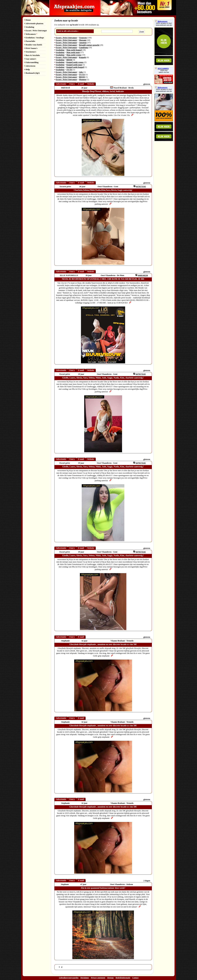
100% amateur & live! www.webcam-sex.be (164, 24)
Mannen (82, 79)
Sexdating (29, 27)
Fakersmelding (31, 62)
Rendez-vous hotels (33, 45)
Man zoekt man (73, 52)
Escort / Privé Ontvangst (66, 38)
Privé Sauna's (31, 48)
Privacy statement (98, 978)
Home (27, 20)
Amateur (83, 43)
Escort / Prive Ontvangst (35, 31)
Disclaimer (85, 978)
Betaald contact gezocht (89, 45)
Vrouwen (83, 38)
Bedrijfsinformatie (123, 978)
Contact (135, 978)
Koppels (82, 57)
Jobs (81, 72)
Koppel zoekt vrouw (75, 62)
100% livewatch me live (164, 71)
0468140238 (143, 275)
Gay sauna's (30, 59)
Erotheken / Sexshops (34, 38)
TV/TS (69, 70)
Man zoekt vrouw (74, 55)
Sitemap (110, 978)
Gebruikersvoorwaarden (69, 978)
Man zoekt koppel (74, 50)
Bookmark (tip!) (32, 73)
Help (27, 69)
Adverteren (30, 66)
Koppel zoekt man (74, 65)
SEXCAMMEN (162, 69)
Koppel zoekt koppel (75, 67)
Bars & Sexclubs (32, 55)
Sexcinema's (30, 52)
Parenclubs (30, 41)
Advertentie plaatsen (34, 23)
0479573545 (141, 186)
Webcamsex (31, 34)
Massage (83, 40)
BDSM (69, 60)
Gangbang (83, 47)
